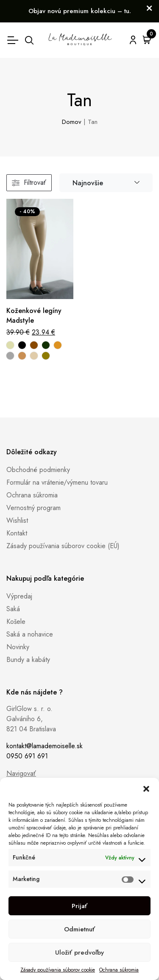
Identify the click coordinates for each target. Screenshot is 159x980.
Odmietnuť (79, 929)
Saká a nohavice (30, 634)
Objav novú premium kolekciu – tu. (80, 11)
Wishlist (17, 520)
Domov (72, 122)
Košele (16, 622)
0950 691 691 (27, 756)
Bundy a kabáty (28, 660)
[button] (146, 788)
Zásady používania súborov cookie (58, 970)
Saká (13, 609)
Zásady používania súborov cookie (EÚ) (63, 546)
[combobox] (106, 183)
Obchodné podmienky (38, 470)
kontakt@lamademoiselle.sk (45, 746)
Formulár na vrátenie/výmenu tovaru (57, 482)
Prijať (79, 906)
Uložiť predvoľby (79, 953)
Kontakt (17, 533)
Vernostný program (33, 508)
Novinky (18, 647)
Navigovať (21, 773)
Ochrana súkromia (119, 970)
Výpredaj (19, 596)
